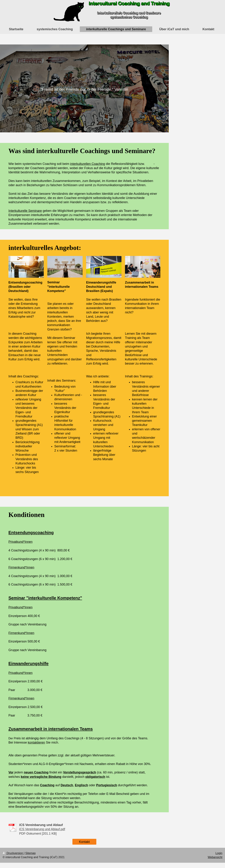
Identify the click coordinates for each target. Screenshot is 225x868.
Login (219, 853)
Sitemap (30, 853)
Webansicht (215, 857)
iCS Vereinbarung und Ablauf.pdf (42, 829)
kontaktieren (36, 742)
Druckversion (13, 853)
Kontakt (84, 842)
